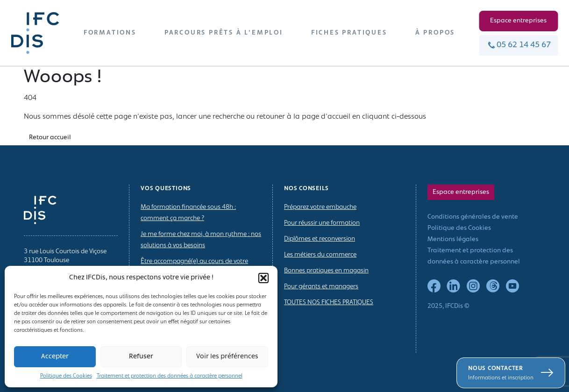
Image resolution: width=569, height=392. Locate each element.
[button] (263, 278)
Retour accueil (50, 138)
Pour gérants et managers (321, 287)
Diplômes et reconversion (320, 239)
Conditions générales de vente (473, 217)
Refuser (141, 357)
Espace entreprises (518, 21)
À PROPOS (435, 33)
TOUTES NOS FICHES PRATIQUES (329, 303)
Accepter (55, 357)
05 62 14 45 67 (518, 45)
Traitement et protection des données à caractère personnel (170, 376)
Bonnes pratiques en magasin (326, 271)
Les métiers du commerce (320, 255)
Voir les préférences (227, 357)
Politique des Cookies (66, 376)
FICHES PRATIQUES (349, 33)
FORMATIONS (110, 33)
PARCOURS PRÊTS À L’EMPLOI (224, 33)
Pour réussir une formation (322, 223)
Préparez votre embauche (320, 207)
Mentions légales (453, 239)
